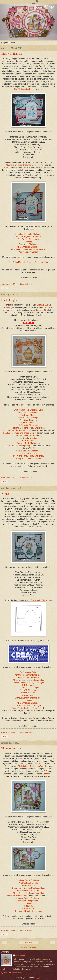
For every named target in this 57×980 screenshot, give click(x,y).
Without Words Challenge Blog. (28, 698)
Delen (4, 288)
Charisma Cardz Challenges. (28, 880)
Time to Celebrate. (13, 748)
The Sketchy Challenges (25, 89)
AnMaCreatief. (28, 908)
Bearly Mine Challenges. (28, 413)
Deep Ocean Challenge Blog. (28, 891)
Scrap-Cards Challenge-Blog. (25, 708)
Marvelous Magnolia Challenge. (28, 234)
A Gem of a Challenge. (28, 425)
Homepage (29, 943)
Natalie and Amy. (28, 693)
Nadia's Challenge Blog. (18, 896)
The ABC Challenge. (28, 690)
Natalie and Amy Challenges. (28, 451)
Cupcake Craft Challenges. (28, 443)
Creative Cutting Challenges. (28, 898)
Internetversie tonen (28, 947)
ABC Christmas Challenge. (28, 247)
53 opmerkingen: (26, 930)
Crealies (33, 641)
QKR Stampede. (28, 423)
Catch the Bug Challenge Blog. (15, 430)
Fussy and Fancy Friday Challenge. (29, 456)
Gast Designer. (10, 300)
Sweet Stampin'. (28, 886)
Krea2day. (29, 906)
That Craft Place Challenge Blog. (29, 435)
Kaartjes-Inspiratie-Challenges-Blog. (19, 433)
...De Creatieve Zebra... (29, 438)
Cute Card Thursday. (28, 420)
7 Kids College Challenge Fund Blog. (29, 893)
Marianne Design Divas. (28, 901)
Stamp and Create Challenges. (28, 706)
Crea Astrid (20, 956)
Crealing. (28, 242)
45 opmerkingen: (26, 478)
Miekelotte (47, 774)
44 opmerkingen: (26, 732)
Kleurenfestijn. (28, 695)
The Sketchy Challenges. (28, 239)
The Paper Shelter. (28, 415)
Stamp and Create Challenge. (29, 458)
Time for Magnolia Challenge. (28, 237)
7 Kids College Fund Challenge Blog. (29, 680)
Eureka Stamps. (29, 441)
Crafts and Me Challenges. (28, 418)
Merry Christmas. (12, 54)
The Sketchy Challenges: (41, 600)
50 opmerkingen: (26, 284)
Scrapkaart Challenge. (29, 244)
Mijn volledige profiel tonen (11, 973)
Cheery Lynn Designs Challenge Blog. (29, 888)
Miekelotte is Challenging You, (31, 766)
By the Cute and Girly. (28, 453)
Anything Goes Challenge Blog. (28, 675)
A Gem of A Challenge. (28, 883)
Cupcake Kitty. (42, 310)
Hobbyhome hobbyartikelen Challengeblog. (29, 249)
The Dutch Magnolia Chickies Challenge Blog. (28, 262)
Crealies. (28, 700)
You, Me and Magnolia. (28, 252)
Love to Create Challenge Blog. (18, 446)
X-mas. (6, 494)
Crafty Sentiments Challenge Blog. (28, 410)
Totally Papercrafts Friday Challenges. (29, 428)
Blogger (37, 978)
